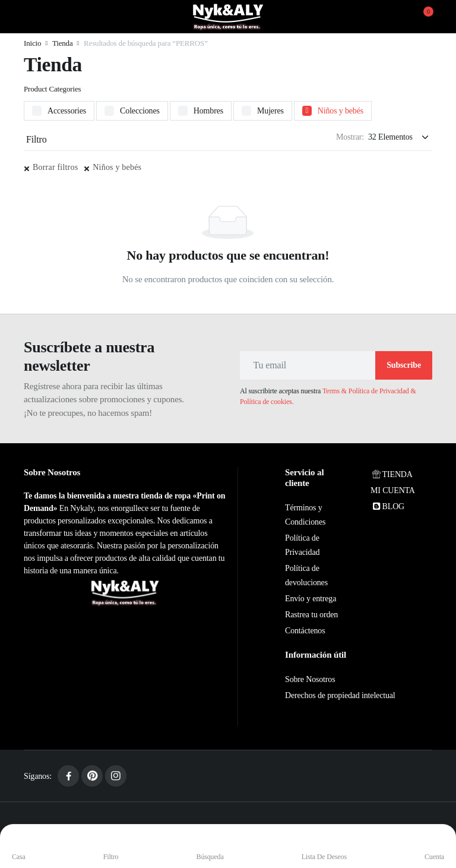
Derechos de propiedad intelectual (340, 695)
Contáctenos (305, 631)
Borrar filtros (55, 167)
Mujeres (270, 111)
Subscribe (404, 365)
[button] (421, 17)
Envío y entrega (311, 599)
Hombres (208, 111)
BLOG (387, 506)
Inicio (32, 43)
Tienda (63, 43)
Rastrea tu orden (311, 615)
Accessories (67, 111)
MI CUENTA (393, 490)
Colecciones (140, 111)
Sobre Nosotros (310, 679)
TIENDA (392, 474)
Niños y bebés (341, 111)
